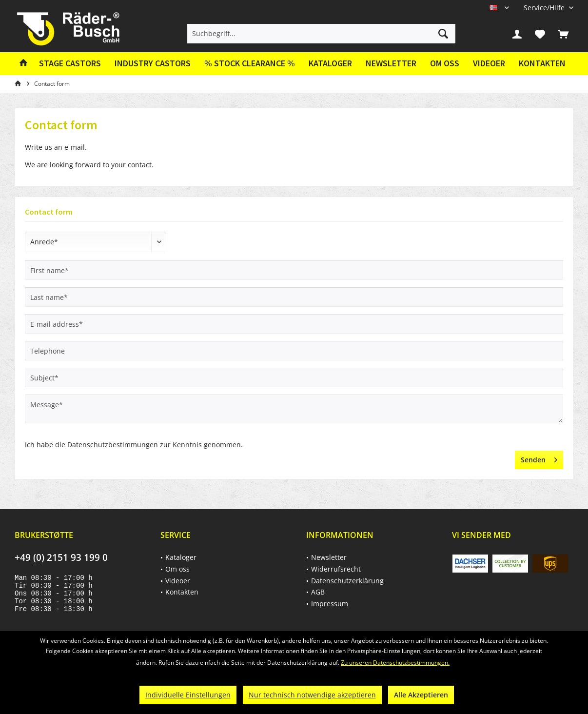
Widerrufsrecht (336, 569)
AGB (318, 592)
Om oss (445, 63)
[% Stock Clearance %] (250, 64)
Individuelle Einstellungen (188, 695)
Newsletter (391, 63)
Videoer (489, 63)
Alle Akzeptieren (421, 695)
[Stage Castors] (70, 64)
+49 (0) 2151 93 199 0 (61, 557)
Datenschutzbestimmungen (113, 445)
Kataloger (330, 63)
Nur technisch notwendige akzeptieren (312, 695)
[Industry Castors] (153, 64)
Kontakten (542, 63)
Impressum (330, 604)
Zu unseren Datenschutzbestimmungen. (395, 663)
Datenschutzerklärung (347, 581)
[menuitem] (545, 8)
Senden (539, 458)
